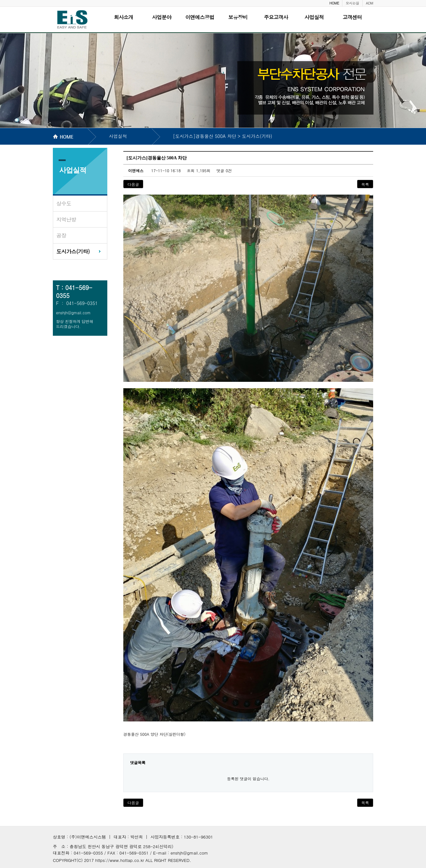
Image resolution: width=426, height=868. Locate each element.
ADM (369, 3)
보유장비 (238, 17)
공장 (61, 235)
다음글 (133, 184)
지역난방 (66, 219)
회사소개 (124, 17)
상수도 (64, 203)
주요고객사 (276, 17)
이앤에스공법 (200, 17)
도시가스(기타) (73, 251)
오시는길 (352, 3)
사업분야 (162, 17)
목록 (365, 184)
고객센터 (352, 17)
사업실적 (314, 17)
